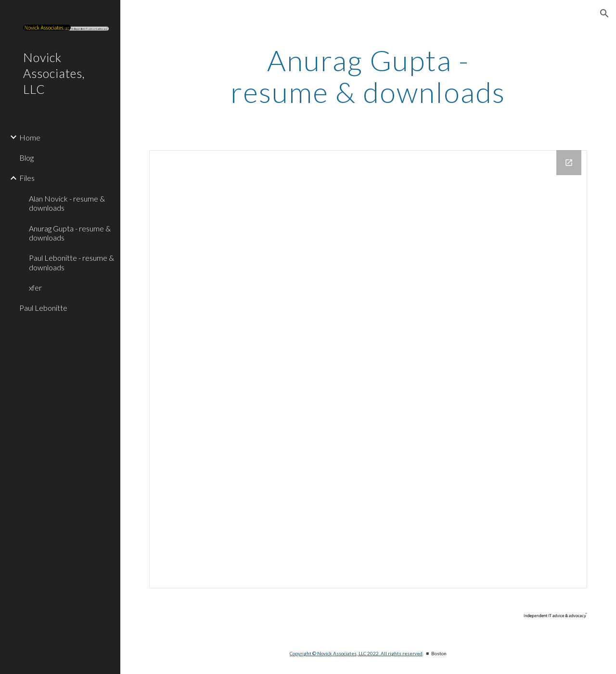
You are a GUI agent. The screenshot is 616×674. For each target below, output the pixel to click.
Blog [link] (26, 158)
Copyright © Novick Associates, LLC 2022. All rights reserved (356, 653)
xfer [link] (35, 287)
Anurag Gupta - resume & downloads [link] (70, 233)
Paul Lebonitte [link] (43, 308)
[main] (368, 76)
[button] (604, 13)
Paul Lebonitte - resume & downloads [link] (71, 262)
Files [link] (27, 178)
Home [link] (30, 137)
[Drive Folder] (368, 369)
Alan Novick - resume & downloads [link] (67, 203)
